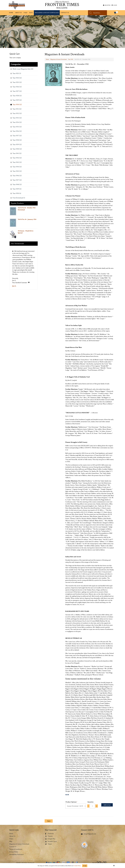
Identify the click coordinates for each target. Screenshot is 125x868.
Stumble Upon (51, 842)
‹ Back (49, 821)
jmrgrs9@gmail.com (88, 834)
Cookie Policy (77, 866)
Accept (85, 866)
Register (107, 5)
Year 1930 (71, 59)
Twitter (49, 836)
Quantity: (91, 802)
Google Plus (50, 839)
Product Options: (71, 802)
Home (47, 59)
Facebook (49, 834)
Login (114, 5)
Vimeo (48, 844)
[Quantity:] (92, 806)
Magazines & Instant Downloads (59, 59)
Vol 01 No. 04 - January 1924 (27, 219)
